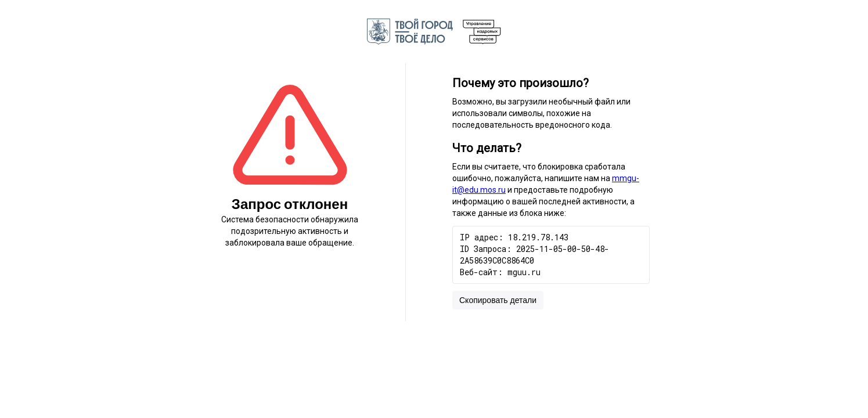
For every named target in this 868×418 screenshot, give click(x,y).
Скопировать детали (498, 300)
